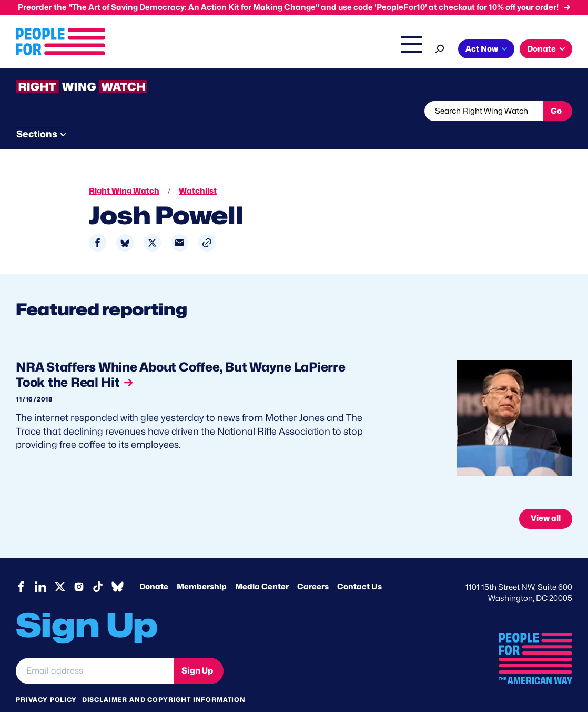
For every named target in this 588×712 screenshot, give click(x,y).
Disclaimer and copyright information (164, 680)
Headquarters (230, 50)
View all (546, 499)
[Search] (440, 48)
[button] (207, 223)
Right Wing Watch (301, 50)
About (129, 50)
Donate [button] (541, 49)
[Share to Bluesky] (125, 223)
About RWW (215, 111)
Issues (172, 50)
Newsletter (288, 111)
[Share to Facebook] (98, 223)
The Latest (364, 50)
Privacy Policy (46, 680)
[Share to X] (152, 223)
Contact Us (359, 567)
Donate (154, 567)
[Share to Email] (180, 223)
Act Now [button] (482, 49)
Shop (404, 50)
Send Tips (358, 111)
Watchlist (154, 111)
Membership (202, 567)
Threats (92, 111)
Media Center (262, 567)
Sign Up (197, 651)
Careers (313, 567)
